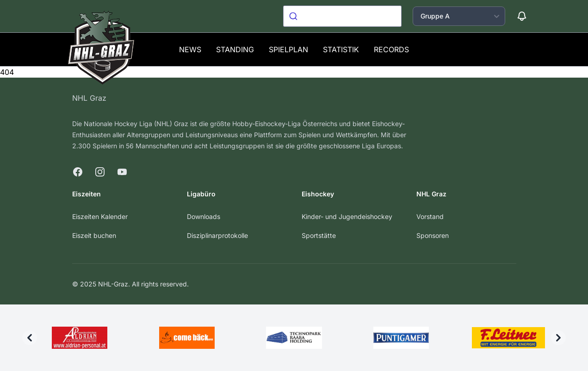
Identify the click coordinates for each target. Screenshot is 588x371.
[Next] (558, 338)
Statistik (341, 49)
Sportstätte (319, 235)
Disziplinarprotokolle (217, 235)
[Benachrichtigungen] (522, 16)
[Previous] (30, 338)
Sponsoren (433, 235)
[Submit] (294, 16)
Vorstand (430, 216)
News (190, 49)
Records (391, 49)
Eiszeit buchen (94, 235)
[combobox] (342, 16)
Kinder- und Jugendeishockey (347, 216)
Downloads (204, 216)
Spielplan (288, 49)
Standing (235, 49)
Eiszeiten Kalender (100, 216)
